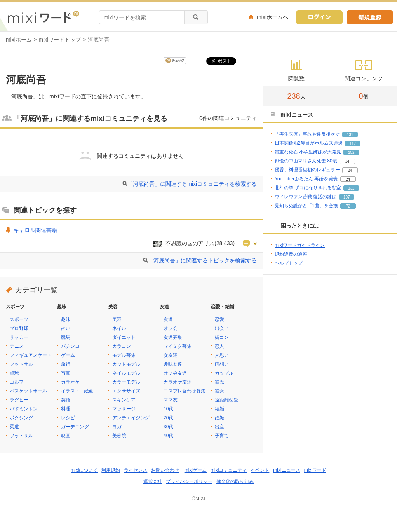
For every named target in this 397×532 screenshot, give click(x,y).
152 (351, 153)
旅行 (66, 364)
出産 (219, 427)
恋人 (219, 346)
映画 (66, 436)
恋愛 (219, 319)
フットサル (21, 364)
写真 (66, 373)
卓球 (14, 373)
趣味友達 (173, 364)
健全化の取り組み (235, 481)
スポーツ (19, 319)
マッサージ (124, 409)
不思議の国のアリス (190, 243)
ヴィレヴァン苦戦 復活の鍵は (306, 197)
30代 (168, 427)
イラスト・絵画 (77, 391)
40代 (168, 436)
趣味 (66, 319)
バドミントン (24, 409)
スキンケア (124, 400)
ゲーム (68, 355)
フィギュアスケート (31, 355)
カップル (224, 373)
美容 (117, 319)
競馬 (66, 337)
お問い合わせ (165, 470)
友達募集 (173, 337)
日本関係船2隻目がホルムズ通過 (309, 143)
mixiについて (84, 470)
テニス (17, 346)
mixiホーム (19, 40)
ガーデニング (75, 427)
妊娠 (219, 418)
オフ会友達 (175, 373)
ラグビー (19, 400)
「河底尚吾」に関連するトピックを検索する (202, 260)
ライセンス (136, 470)
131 (350, 135)
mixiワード (315, 470)
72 (348, 206)
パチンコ (70, 346)
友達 (168, 319)
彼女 (219, 391)
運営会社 (153, 481)
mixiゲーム (196, 470)
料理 (66, 409)
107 (347, 197)
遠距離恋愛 (226, 400)
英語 (66, 400)
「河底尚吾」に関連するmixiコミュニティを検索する (192, 184)
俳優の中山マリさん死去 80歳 (306, 161)
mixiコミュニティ (229, 470)
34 (347, 161)
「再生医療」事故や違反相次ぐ (307, 134)
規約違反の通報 (291, 254)
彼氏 (219, 382)
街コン (222, 337)
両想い (222, 364)
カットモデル (126, 364)
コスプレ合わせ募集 (185, 391)
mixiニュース (286, 470)
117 (353, 144)
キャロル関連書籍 (35, 230)
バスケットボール (28, 391)
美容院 (119, 436)
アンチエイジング (131, 418)
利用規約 (111, 470)
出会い (222, 328)
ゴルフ (17, 382)
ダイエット (124, 337)
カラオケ (70, 382)
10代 (168, 409)
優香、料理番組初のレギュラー (307, 170)
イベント (260, 470)
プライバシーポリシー (189, 481)
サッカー (19, 337)
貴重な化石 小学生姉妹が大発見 (308, 152)
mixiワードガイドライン (300, 245)
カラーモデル (126, 382)
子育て (222, 436)
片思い (222, 355)
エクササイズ (126, 391)
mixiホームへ (273, 17)
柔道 (14, 427)
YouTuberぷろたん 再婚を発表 (306, 179)
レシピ (68, 418)
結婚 (219, 409)
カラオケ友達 (178, 382)
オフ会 (171, 328)
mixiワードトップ (60, 40)
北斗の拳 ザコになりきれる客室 (308, 188)
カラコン (122, 346)
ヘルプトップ (289, 263)
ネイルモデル (126, 373)
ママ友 (171, 400)
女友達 (171, 355)
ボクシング (21, 418)
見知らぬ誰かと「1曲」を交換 (306, 206)
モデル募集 (124, 355)
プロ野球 (19, 328)
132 (351, 188)
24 (350, 170)
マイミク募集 (178, 346)
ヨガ (117, 427)
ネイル (119, 328)
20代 (168, 418)
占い (66, 328)
